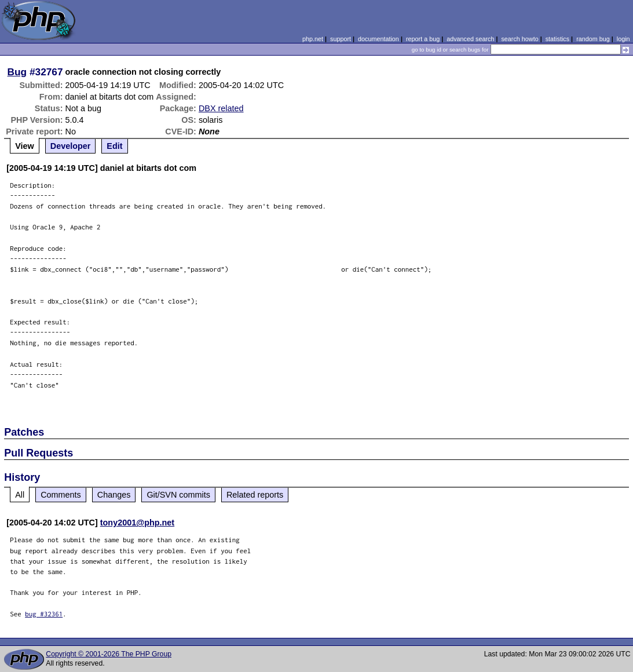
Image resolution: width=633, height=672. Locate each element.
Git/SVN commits (178, 495)
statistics (557, 39)
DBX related (221, 108)
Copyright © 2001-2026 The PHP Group (109, 654)
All (20, 495)
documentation (378, 39)
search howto (519, 39)
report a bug (423, 39)
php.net (313, 39)
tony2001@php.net (137, 523)
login (623, 39)
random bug (593, 39)
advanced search (470, 39)
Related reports (255, 495)
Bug (17, 72)
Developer (71, 146)
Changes (114, 495)
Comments (61, 495)
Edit (114, 146)
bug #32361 (44, 614)
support (341, 39)
